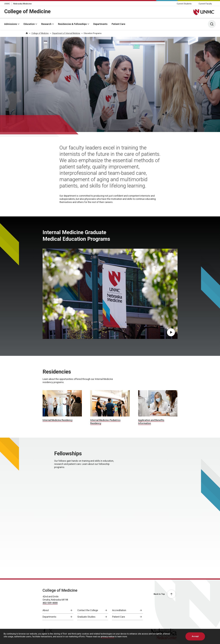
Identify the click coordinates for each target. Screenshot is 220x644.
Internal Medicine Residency (58, 420)
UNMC (7, 4)
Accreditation (119, 610)
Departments (100, 24)
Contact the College (88, 610)
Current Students (184, 4)
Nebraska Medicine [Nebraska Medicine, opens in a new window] (22, 4)
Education (29, 24)
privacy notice (108, 639)
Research (46, 24)
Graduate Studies (86, 617)
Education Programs (93, 33)
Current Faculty (205, 4)
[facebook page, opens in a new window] (44, 631)
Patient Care (118, 24)
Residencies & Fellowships (72, 24)
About (46, 610)
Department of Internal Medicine (66, 33)
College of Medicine (27, 11)
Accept (195, 638)
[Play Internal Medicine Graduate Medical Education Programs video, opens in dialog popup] (171, 332)
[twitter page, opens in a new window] (51, 631)
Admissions (11, 24)
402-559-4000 (50, 603)
